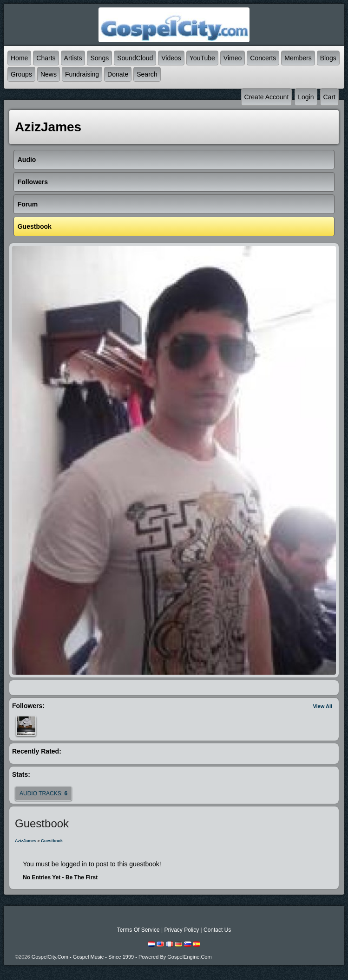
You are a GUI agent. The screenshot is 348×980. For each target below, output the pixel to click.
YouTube (202, 58)
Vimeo (233, 58)
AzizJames (26, 841)
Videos (171, 58)
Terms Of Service (138, 930)
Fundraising (82, 74)
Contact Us (217, 930)
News (49, 74)
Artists (73, 58)
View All (322, 706)
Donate (118, 74)
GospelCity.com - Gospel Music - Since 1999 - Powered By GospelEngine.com (122, 957)
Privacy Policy (181, 930)
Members (298, 58)
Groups (21, 74)
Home (19, 58)
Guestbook (52, 841)
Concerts (263, 58)
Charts (46, 58)
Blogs (328, 58)
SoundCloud (135, 58)
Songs (99, 58)
